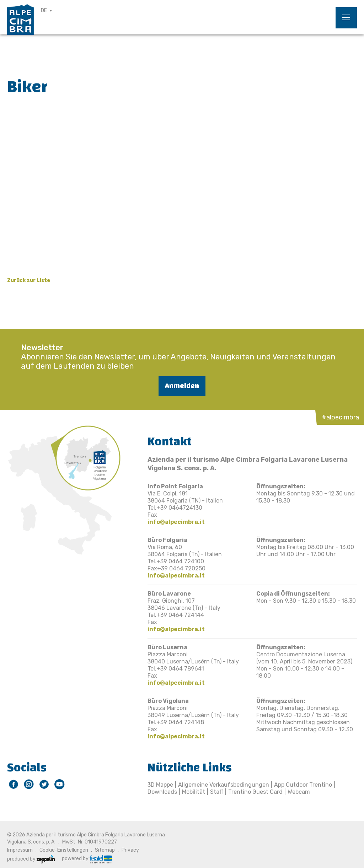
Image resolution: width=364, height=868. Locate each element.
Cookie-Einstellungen (64, 850)
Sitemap (105, 850)
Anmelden (182, 386)
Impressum (20, 850)
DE (44, 10)
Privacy (130, 850)
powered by (87, 859)
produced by (31, 859)
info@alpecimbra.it (176, 522)
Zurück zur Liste (29, 280)
